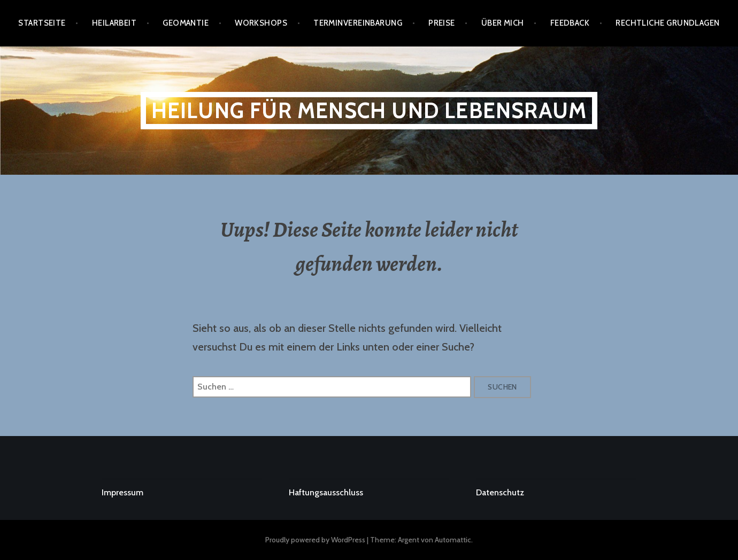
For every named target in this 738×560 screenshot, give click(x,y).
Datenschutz (500, 492)
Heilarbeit (114, 23)
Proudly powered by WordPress (315, 540)
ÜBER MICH (503, 23)
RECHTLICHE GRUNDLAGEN (667, 23)
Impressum (122, 492)
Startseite (42, 23)
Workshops (261, 23)
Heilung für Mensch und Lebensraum (369, 110)
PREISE (442, 23)
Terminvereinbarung (358, 23)
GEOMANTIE (186, 23)
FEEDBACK (570, 23)
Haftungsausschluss (326, 492)
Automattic (453, 540)
